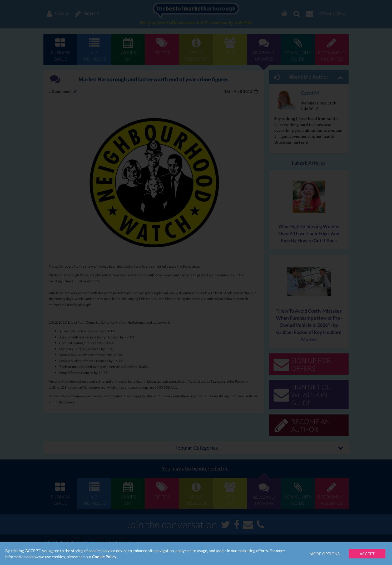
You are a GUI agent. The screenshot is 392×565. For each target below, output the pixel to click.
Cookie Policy (104, 557)
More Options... (326, 554)
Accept (367, 554)
